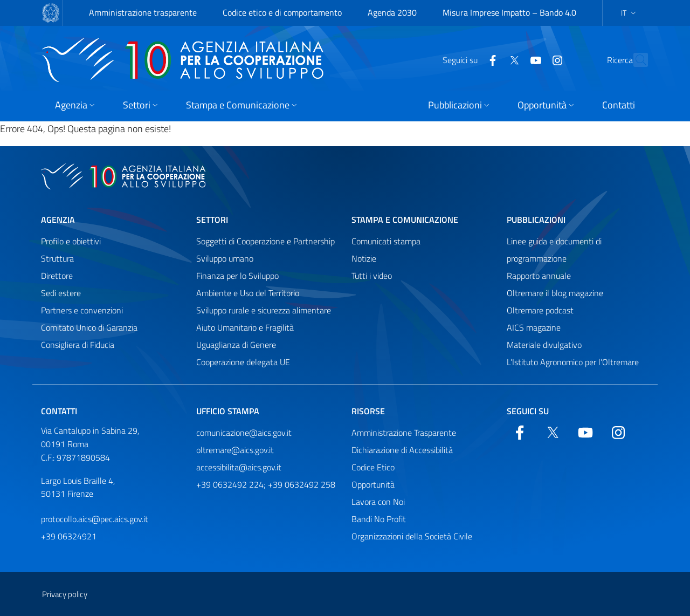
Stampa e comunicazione (405, 220)
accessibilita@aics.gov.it (239, 467)
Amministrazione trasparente (143, 12)
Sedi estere (61, 293)
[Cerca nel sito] (635, 60)
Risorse (368, 411)
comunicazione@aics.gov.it (244, 433)
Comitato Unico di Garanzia (89, 327)
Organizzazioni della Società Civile (412, 536)
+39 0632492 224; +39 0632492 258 (266, 484)
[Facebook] (469, 59)
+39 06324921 (69, 536)
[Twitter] (491, 59)
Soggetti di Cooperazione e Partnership (265, 241)
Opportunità (373, 484)
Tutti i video (372, 276)
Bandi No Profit (379, 519)
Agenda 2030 (392, 12)
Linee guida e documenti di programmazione (554, 250)
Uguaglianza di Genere (236, 345)
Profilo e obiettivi (71, 241)
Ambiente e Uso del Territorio (248, 293)
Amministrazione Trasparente (404, 433)
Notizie (364, 258)
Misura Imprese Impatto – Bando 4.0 (509, 12)
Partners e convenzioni (82, 310)
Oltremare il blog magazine (555, 293)
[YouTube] (512, 59)
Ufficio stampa (228, 411)
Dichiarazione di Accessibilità (402, 450)
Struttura (57, 258)
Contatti (59, 411)
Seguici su (528, 411)
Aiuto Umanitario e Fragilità (245, 327)
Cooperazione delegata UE (243, 362)
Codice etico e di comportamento (282, 12)
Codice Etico (373, 467)
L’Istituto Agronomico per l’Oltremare (573, 362)
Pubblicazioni (536, 220)
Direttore (57, 276)
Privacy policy (65, 594)
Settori (212, 220)
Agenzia (58, 220)
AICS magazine (534, 327)
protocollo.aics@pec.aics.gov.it (95, 519)
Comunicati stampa (386, 241)
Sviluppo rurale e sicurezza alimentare (264, 310)
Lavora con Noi (378, 502)
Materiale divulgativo (544, 345)
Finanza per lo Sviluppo (237, 276)
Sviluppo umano (225, 258)
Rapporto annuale (539, 276)
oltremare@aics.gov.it (235, 450)
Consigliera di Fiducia (78, 345)
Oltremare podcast (540, 310)
